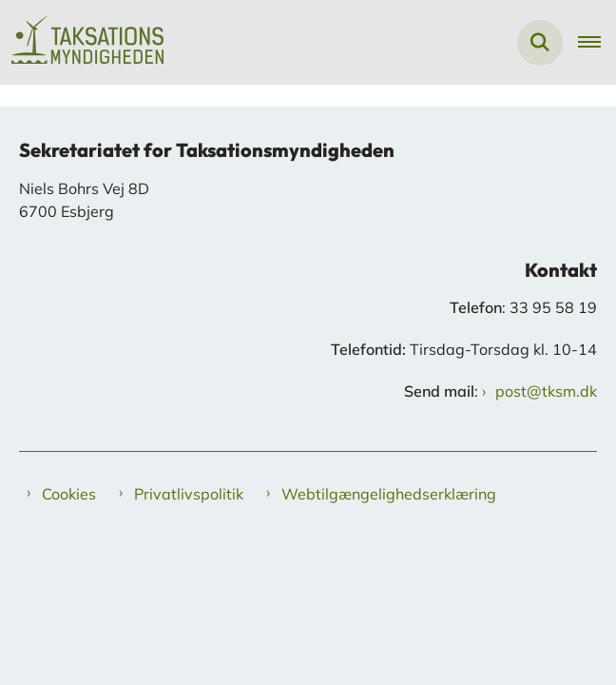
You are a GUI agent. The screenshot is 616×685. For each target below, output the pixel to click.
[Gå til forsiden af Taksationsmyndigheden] (82, 42)
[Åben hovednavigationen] (597, 43)
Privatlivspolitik (189, 494)
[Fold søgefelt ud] (540, 43)
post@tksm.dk (546, 391)
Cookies (69, 494)
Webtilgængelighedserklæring (389, 494)
